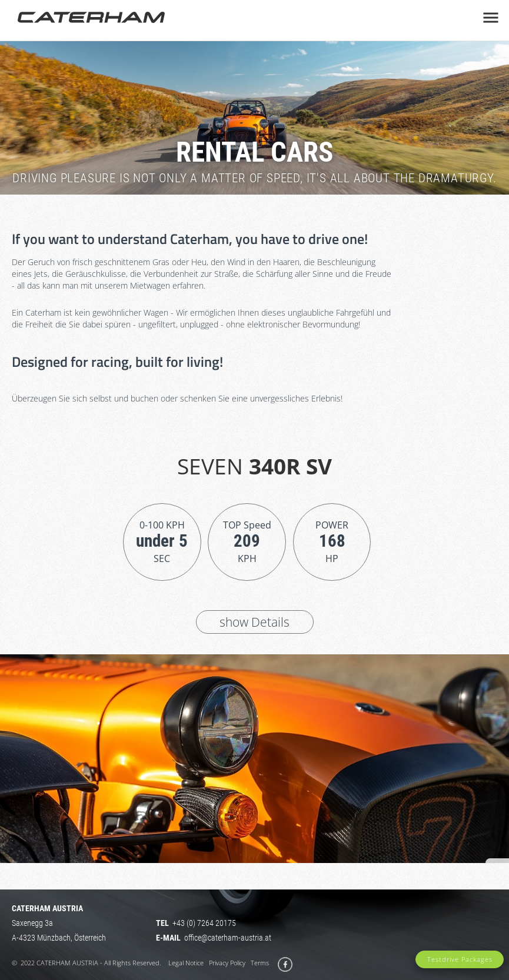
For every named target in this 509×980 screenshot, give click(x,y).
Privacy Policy (227, 963)
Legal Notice (186, 963)
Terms (260, 963)
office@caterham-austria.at (228, 938)
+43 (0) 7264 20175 (204, 923)
